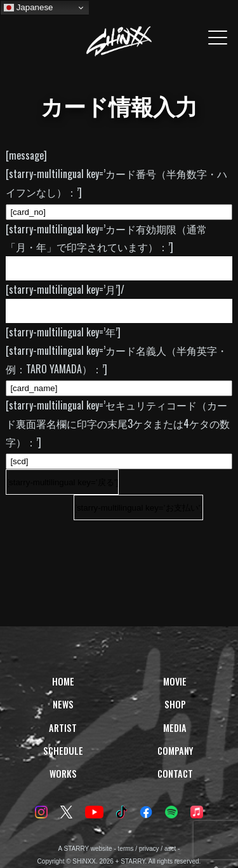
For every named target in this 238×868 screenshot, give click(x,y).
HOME (63, 681)
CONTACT (175, 774)
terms (126, 849)
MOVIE (175, 681)
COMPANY (175, 751)
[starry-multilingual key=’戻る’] (62, 482)
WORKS (63, 774)
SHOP (175, 704)
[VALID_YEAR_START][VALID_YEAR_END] (119, 311)
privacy (149, 849)
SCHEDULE (63, 751)
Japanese (29, 8)
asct (170, 849)
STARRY (76, 849)
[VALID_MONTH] (119, 268)
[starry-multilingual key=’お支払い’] (138, 508)
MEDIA (175, 728)
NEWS (63, 704)
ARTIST (63, 728)
